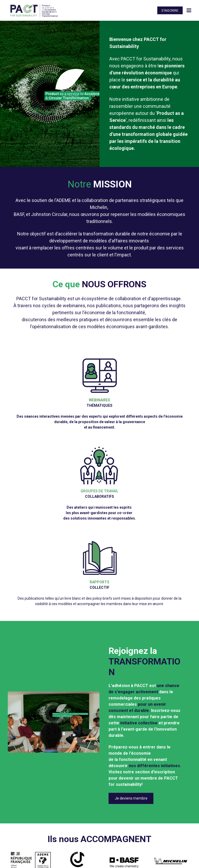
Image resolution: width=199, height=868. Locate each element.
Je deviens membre (131, 798)
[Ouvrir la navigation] (189, 10)
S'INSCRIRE (170, 10)
